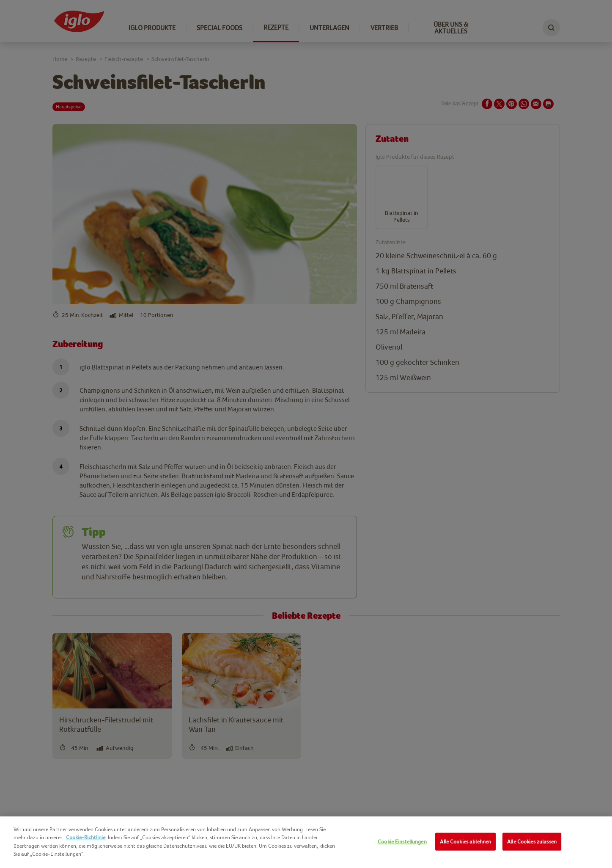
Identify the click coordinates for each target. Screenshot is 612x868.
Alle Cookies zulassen (532, 842)
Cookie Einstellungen (402, 842)
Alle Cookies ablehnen (465, 842)
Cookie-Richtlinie (86, 837)
